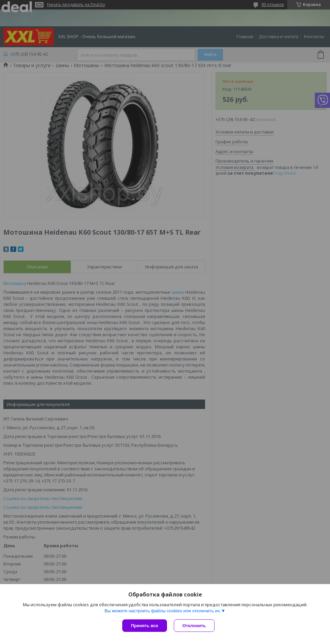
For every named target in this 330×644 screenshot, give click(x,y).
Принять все (145, 626)
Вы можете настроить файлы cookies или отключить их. (163, 611)
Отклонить (194, 626)
